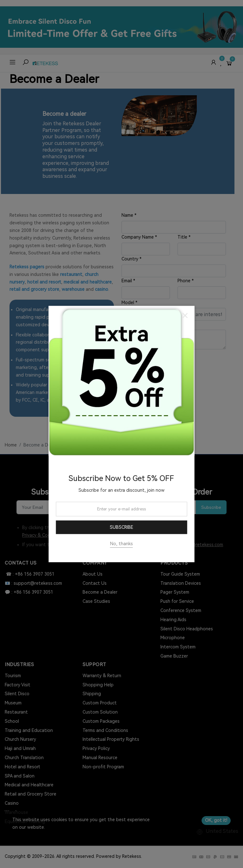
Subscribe (121, 527)
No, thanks (121, 544)
